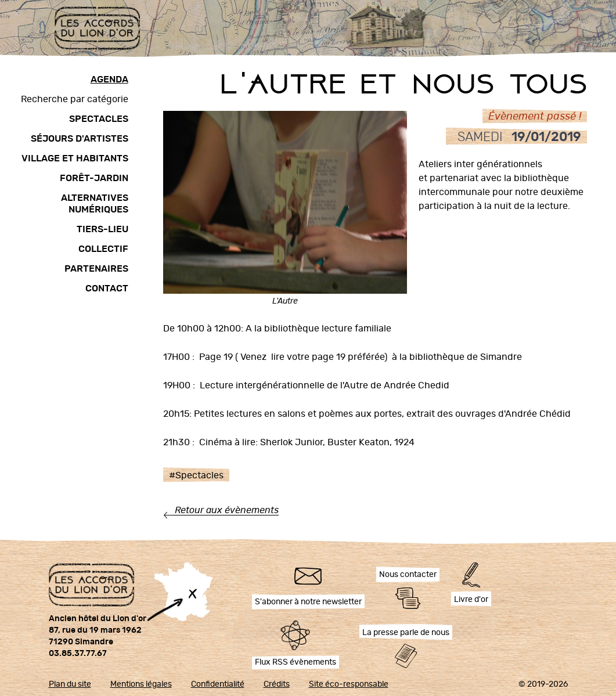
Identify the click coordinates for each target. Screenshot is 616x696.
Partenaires (96, 269)
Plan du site (70, 684)
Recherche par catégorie (75, 99)
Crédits (277, 684)
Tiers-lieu (102, 229)
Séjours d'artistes (80, 139)
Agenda (109, 80)
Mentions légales (141, 684)
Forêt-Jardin (94, 178)
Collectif (103, 249)
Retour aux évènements (227, 510)
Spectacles (99, 119)
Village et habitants (75, 158)
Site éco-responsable (349, 684)
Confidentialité (218, 684)
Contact (107, 289)
